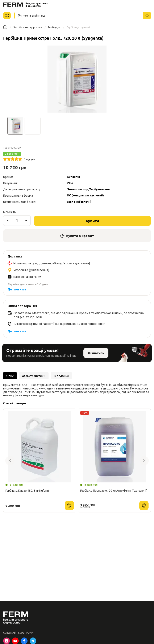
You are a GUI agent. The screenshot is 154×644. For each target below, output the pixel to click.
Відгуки (61, 376)
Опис (10, 376)
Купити (92, 221)
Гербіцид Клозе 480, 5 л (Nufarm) (28, 491)
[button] (7, 16)
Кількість (10, 212)
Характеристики (34, 376)
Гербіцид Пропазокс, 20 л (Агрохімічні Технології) (114, 491)
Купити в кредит (77, 236)
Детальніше (17, 289)
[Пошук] (147, 16)
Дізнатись (96, 353)
